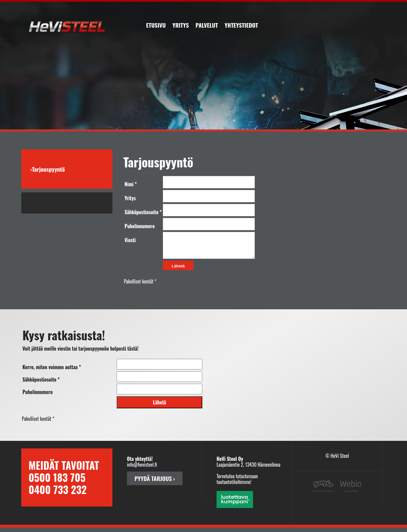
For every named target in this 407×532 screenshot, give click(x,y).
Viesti (130, 240)
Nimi (129, 184)
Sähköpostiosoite (141, 212)
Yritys (181, 25)
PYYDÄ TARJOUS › (155, 483)
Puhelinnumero (140, 226)
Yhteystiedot (241, 25)
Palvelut (207, 25)
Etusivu (156, 25)
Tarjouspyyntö (48, 169)
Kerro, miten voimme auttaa (50, 372)
